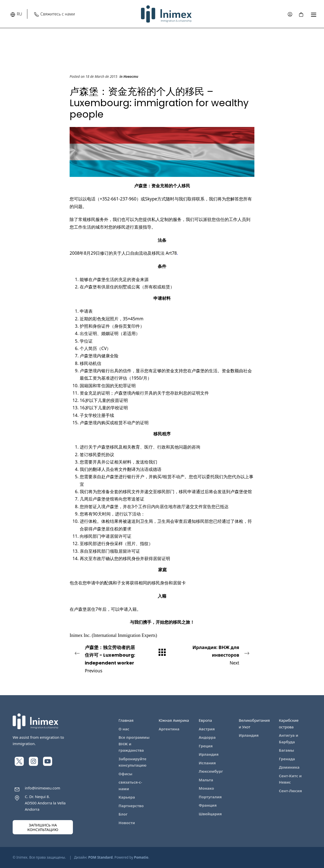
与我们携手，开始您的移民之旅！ (162, 622)
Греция (206, 746)
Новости (131, 77)
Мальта (206, 780)
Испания (207, 763)
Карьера (127, 797)
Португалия (210, 797)
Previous (106, 659)
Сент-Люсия (290, 791)
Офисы (125, 774)
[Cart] (301, 14)
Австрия (207, 729)
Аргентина (169, 729)
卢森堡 (103, 447)
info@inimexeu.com (43, 788)
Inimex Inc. (80, 635)
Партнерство (131, 806)
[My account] (290, 14)
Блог (123, 814)
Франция (208, 805)
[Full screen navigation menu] (314, 14)
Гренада (287, 759)
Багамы (287, 750)
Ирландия (209, 754)
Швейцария (210, 814)
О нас (124, 729)
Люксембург (211, 771)
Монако (206, 788)
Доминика (289, 767)
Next (218, 655)
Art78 (171, 253)
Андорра (207, 737)
